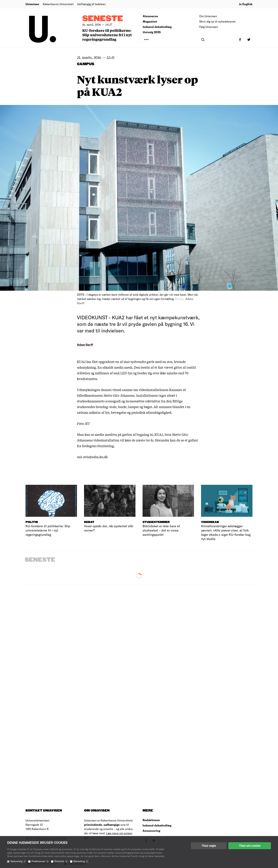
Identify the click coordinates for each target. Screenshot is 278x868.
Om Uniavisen (208, 16)
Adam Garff (85, 345)
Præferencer (40, 861)
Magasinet (150, 21)
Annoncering (151, 831)
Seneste (103, 19)
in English (246, 4)
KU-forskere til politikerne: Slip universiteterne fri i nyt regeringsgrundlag (107, 35)
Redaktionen (151, 820)
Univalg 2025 (152, 32)
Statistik (61, 861)
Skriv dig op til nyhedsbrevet (217, 21)
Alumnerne (150, 16)
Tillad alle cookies (250, 846)
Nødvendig (18, 861)
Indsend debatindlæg (157, 27)
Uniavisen (32, 4)
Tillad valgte (209, 846)
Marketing (81, 861)
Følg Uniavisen (209, 27)
